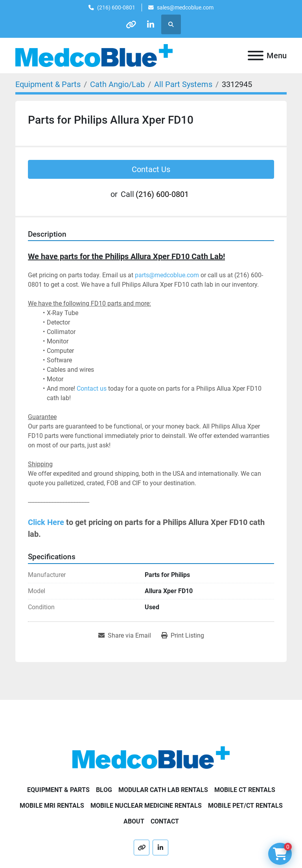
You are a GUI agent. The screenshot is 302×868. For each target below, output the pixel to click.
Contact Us (151, 169)
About (134, 821)
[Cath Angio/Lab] (117, 84)
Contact (165, 821)
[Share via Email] (125, 636)
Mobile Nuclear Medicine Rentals (146, 806)
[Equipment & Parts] (48, 84)
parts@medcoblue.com (167, 275)
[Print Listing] (183, 636)
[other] (131, 24)
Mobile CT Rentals (245, 790)
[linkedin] (151, 24)
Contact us (92, 389)
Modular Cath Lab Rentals (163, 790)
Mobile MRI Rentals (52, 806)
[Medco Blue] (151, 757)
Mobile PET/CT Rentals (245, 806)
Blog (104, 790)
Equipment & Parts (58, 790)
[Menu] (256, 56)
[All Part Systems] (183, 84)
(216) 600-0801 (116, 7)
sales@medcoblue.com (185, 7)
